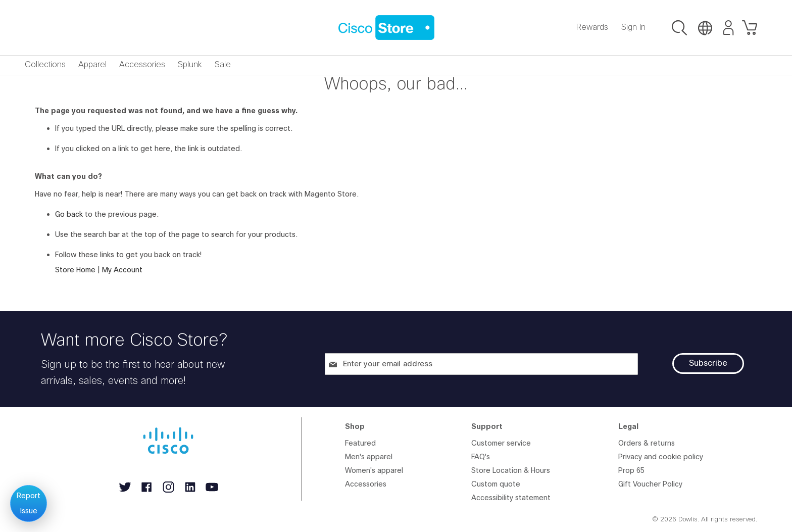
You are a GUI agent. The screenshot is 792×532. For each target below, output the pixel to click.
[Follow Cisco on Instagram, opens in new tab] (169, 493)
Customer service (501, 443)
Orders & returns (647, 443)
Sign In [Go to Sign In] (633, 27)
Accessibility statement (511, 498)
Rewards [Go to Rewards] (592, 27)
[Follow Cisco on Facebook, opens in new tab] (148, 493)
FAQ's (481, 457)
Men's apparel (369, 457)
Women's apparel (374, 471)
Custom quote (496, 484)
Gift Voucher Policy (650, 484)
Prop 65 (631, 471)
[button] (679, 29)
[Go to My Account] (724, 29)
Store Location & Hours (511, 471)
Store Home (75, 270)
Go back (69, 214)
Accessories (366, 484)
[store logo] (386, 28)
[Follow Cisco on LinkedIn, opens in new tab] (191, 493)
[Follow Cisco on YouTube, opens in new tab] (212, 493)
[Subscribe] (708, 364)
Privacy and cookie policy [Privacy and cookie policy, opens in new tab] (661, 457)
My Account (122, 270)
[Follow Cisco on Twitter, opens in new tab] (126, 493)
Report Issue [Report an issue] (29, 503)
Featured (360, 443)
